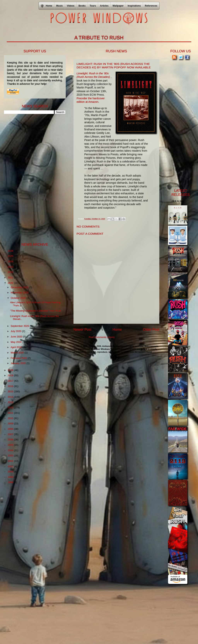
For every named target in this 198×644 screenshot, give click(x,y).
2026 (11, 251)
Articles (104, 6)
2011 (11, 413)
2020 (11, 283)
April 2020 (17, 347)
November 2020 (20, 293)
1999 (11, 477)
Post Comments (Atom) (102, 337)
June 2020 (17, 337)
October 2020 (19, 298)
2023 (11, 267)
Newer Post (82, 330)
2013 (11, 402)
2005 (11, 445)
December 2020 (20, 287)
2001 (11, 466)
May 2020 (16, 342)
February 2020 (19, 358)
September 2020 (20, 326)
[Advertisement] (33, 178)
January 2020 (19, 363)
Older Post (151, 330)
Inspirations (134, 6)
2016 (11, 386)
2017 (11, 381)
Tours (93, 6)
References (151, 6)
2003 (11, 456)
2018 (11, 375)
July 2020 (16, 331)
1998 (11, 482)
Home (117, 330)
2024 (11, 261)
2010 (11, 418)
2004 (11, 450)
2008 (11, 429)
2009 (11, 424)
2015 (11, 391)
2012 (11, 407)
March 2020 (18, 353)
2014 (11, 397)
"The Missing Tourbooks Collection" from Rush (36, 311)
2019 (11, 370)
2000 (11, 472)
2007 (11, 434)
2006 (11, 440)
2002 (11, 461)
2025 (11, 256)
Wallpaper (118, 6)
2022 (11, 272)
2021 (11, 277)
